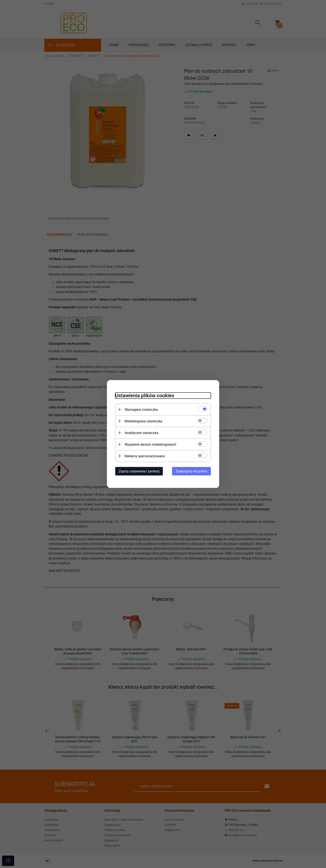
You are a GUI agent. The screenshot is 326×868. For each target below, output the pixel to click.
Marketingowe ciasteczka (143, 421)
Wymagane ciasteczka (141, 410)
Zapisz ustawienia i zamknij (139, 471)
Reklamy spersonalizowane (145, 456)
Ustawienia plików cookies (145, 396)
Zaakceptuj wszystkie (191, 471)
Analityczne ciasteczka (141, 433)
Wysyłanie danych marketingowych (150, 444)
